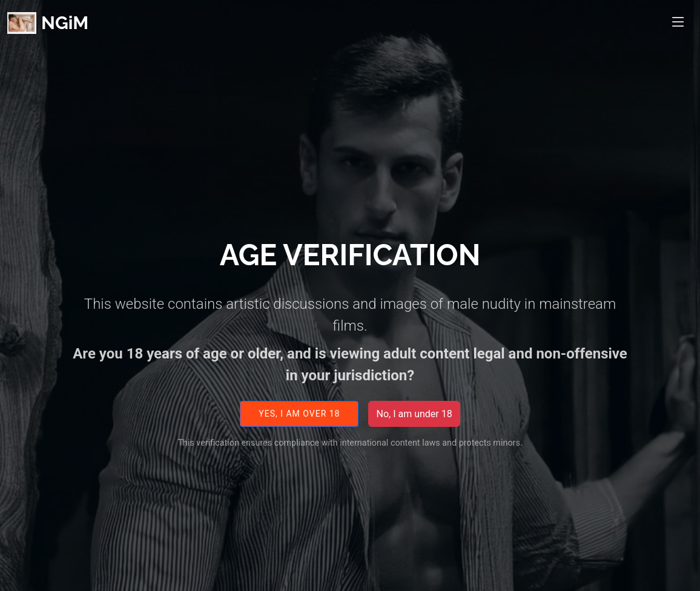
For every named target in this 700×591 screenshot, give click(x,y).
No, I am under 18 (414, 420)
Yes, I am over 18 (299, 420)
